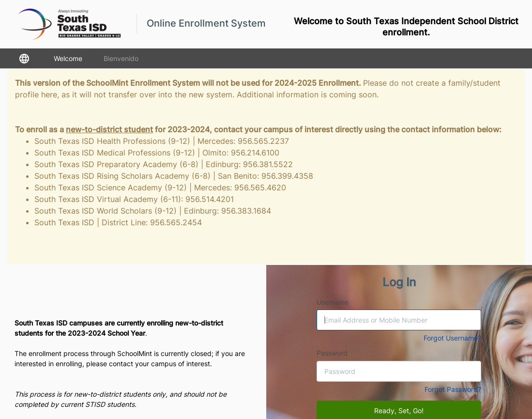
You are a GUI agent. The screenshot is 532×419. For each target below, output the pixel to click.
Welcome (68, 58)
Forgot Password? (453, 389)
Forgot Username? (452, 338)
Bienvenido (121, 58)
